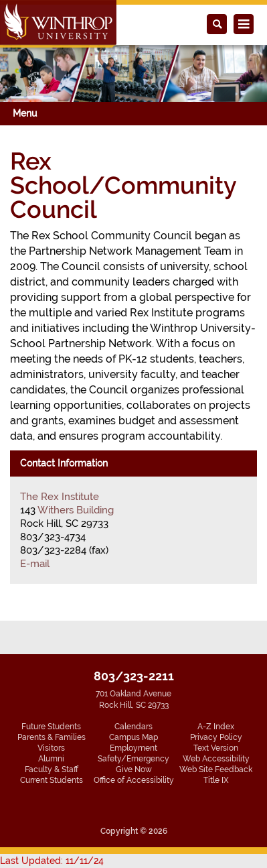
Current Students (52, 780)
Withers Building (76, 510)
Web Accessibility (216, 759)
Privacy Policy (216, 737)
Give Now (134, 769)
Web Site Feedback (216, 769)
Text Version (216, 748)
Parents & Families (52, 737)
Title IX (216, 780)
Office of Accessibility (134, 780)
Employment (133, 748)
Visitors (51, 748)
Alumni (51, 759)
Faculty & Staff (52, 769)
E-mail (35, 564)
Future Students (51, 727)
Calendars (133, 727)
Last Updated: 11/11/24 (52, 861)
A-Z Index (216, 727)
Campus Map (133, 737)
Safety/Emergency (133, 759)
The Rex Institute (60, 497)
